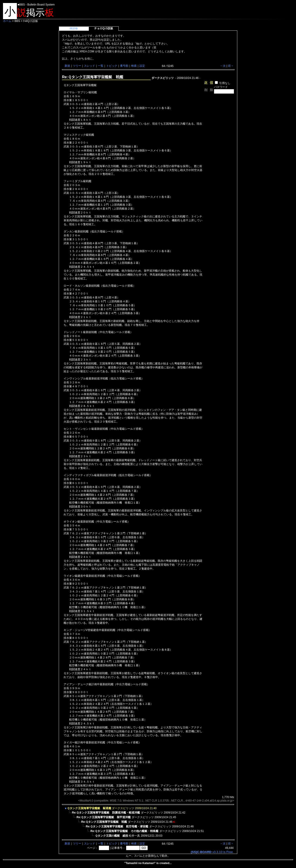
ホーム (7, 21)
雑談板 (74, 28)
